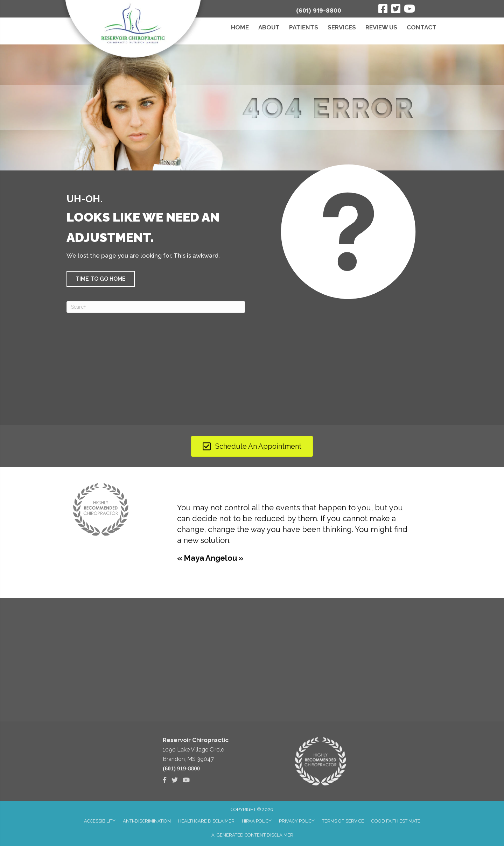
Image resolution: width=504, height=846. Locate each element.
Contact (422, 27)
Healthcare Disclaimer (206, 821)
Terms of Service (343, 821)
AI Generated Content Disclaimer (252, 835)
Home (240, 27)
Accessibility (100, 821)
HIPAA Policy (257, 821)
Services (342, 27)
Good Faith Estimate (396, 821)
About (269, 27)
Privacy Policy (297, 821)
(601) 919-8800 (319, 11)
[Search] (156, 307)
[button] (101, 279)
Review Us (381, 27)
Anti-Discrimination (147, 821)
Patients (304, 27)
